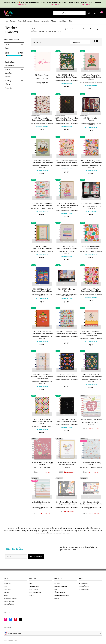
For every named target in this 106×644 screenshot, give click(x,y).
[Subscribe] (36, 557)
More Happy (63, 21)
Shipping (6, 592)
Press (56, 589)
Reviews (32, 595)
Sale (70, 21)
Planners (13, 21)
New (6, 21)
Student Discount (9, 601)
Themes (54, 21)
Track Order (7, 589)
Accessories (45, 21)
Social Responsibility (61, 586)
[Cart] (101, 13)
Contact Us (7, 583)
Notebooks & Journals (25, 21)
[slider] (6, 55)
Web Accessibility (85, 589)
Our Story (57, 583)
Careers (56, 598)
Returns (6, 595)
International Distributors (62, 595)
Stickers (37, 21)
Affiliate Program (59, 592)
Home (6, 39)
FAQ (5, 586)
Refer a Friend (33, 589)
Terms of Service (84, 586)
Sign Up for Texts (9, 604)
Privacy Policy (84, 583)
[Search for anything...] (69, 13)
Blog (30, 583)
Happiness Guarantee (10, 598)
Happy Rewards (34, 586)
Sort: (73, 42)
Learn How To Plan (35, 592)
